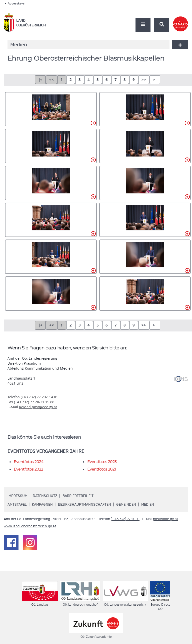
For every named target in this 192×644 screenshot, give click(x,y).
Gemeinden (126, 505)
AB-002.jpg (145, 109)
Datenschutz (45, 496)
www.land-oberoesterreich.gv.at (30, 526)
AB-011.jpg (51, 294)
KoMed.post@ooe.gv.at (38, 407)
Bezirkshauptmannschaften (84, 505)
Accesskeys (15, 3)
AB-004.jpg (145, 146)
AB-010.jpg (145, 257)
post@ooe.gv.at (165, 519)
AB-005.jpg (51, 183)
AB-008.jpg (145, 220)
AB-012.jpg (145, 294)
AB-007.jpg (51, 220)
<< (51, 80)
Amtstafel (17, 505)
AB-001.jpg (51, 109)
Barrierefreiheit (78, 496)
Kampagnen (42, 505)
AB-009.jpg (51, 257)
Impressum (17, 496)
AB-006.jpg (145, 183)
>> (144, 80)
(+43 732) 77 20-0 (125, 519)
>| (155, 80)
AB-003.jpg (51, 146)
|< (40, 80)
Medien (148, 505)
